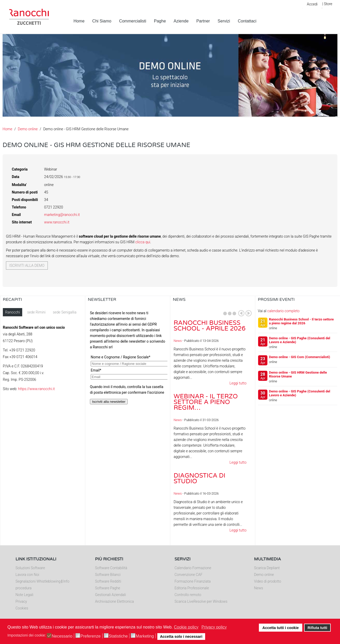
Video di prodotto (268, 581)
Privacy (21, 601)
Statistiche (118, 636)
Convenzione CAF (189, 575)
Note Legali (24, 595)
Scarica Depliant (267, 568)
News (178, 341)
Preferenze (90, 636)
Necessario (62, 636)
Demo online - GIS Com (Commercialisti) (300, 357)
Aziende (181, 21)
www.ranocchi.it (57, 222)
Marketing (145, 636)
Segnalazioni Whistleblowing (38, 581)
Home (79, 21)
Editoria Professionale (192, 588)
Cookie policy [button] (186, 627)
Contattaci (247, 21)
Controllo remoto (188, 595)
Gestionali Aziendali (111, 595)
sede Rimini (36, 312)
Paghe (160, 21)
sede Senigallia (64, 312)
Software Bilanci (108, 575)
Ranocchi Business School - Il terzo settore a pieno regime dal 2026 (301, 321)
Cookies (22, 608)
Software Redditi (108, 581)
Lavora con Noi (27, 575)
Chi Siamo (102, 21)
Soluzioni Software (30, 568)
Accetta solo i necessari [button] (181, 637)
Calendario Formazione (193, 568)
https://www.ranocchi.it (36, 389)
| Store (327, 4)
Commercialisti (133, 21)
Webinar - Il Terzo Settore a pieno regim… (206, 402)
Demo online (28, 129)
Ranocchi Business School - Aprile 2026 (210, 326)
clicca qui (143, 242)
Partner (203, 21)
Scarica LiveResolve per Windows (201, 601)
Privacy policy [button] (214, 627)
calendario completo (283, 311)
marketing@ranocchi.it (62, 215)
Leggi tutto (238, 383)
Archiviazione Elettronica (114, 601)
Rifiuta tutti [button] (318, 628)
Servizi (224, 21)
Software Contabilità (111, 568)
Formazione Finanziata (193, 581)
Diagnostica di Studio (199, 478)
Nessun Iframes (128, 360)
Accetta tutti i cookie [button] (281, 628)
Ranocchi (13, 312)
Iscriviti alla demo (27, 265)
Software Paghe (108, 588)
